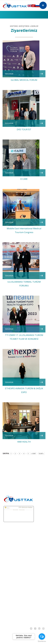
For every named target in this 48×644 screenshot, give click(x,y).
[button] (43, 5)
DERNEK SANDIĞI (10, 583)
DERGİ (5, 600)
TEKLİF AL (7, 577)
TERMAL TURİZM (10, 564)
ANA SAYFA (7, 552)
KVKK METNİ (8, 618)
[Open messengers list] (42, 637)
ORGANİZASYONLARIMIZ (14, 588)
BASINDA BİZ (8, 606)
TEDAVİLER (8, 570)
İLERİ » (41, 454)
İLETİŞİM (6, 612)
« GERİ (33, 454)
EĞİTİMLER (8, 594)
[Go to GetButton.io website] (42, 641)
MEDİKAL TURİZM (11, 558)
